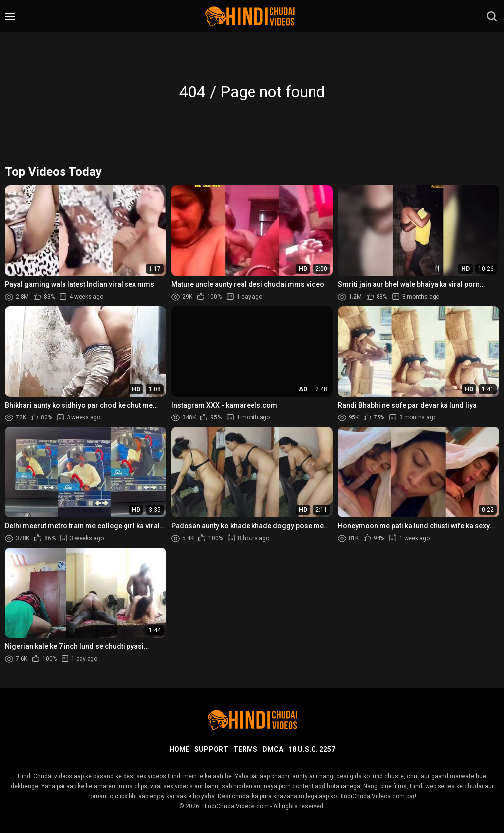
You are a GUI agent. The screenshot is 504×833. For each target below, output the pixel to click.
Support (211, 749)
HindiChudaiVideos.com (236, 806)
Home (179, 749)
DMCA (273, 749)
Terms (245, 749)
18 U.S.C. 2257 (312, 749)
